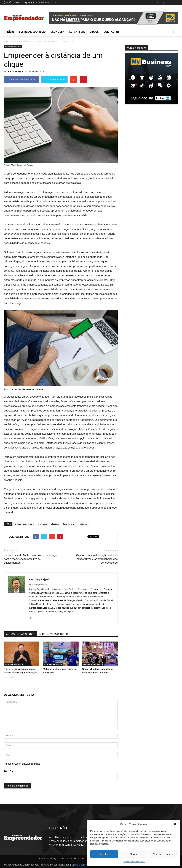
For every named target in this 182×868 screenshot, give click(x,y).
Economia (57, 32)
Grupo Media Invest (81, 865)
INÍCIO (10, 32)
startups (55, 524)
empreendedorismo (25, 524)
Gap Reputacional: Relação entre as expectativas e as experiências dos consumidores (97, 559)
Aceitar (104, 854)
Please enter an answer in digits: (22, 764)
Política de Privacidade (134, 862)
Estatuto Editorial (70, 858)
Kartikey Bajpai (16, 71)
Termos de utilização (48, 858)
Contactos (112, 32)
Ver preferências (163, 854)
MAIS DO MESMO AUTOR (54, 634)
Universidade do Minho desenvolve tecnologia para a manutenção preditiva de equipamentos (30, 559)
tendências (83, 524)
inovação (43, 524)
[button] (175, 824)
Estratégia (77, 32)
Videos (94, 32)
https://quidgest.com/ (38, 584)
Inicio (7, 42)
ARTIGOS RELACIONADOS (21, 634)
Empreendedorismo (32, 32)
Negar (134, 854)
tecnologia (69, 524)
